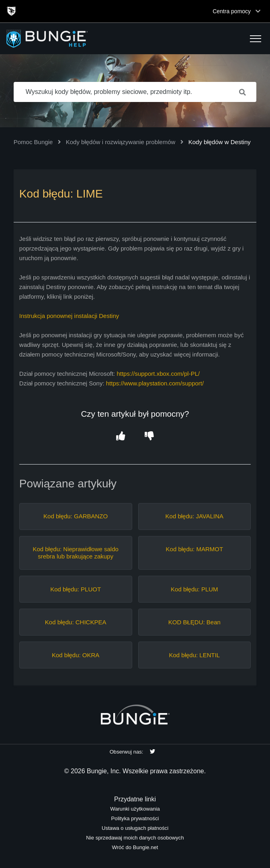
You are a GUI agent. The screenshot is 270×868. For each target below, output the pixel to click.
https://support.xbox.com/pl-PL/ (158, 374)
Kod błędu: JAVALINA (195, 516)
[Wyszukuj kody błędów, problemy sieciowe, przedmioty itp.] (135, 92)
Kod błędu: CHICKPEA (76, 622)
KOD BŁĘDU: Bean (194, 622)
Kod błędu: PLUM (194, 589)
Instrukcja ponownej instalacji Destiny (69, 316)
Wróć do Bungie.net (135, 847)
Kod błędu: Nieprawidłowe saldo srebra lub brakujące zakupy (75, 553)
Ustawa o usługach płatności (135, 828)
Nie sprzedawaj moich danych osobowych (135, 838)
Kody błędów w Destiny (220, 142)
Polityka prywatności (135, 818)
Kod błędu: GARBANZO (76, 516)
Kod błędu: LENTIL (194, 655)
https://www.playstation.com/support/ (155, 383)
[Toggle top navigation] (258, 11)
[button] (256, 39)
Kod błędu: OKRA (76, 655)
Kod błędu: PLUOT (76, 589)
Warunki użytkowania (135, 809)
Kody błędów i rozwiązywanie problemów (121, 142)
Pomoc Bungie (33, 142)
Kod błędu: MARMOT (195, 549)
